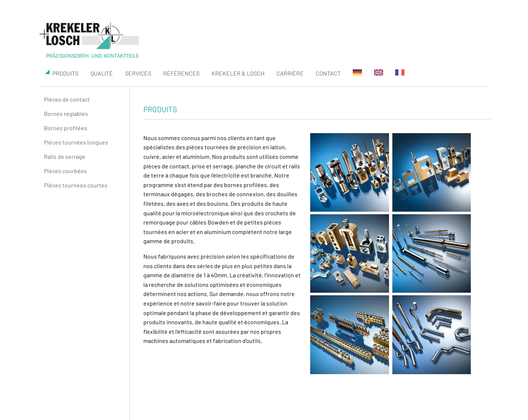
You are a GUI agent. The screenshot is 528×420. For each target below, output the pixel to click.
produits (62, 73)
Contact (328, 73)
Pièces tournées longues (76, 142)
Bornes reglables (66, 114)
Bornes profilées (66, 128)
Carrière (290, 73)
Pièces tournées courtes (76, 185)
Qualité (102, 73)
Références (181, 73)
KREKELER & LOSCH (238, 73)
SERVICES (138, 73)
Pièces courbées (65, 171)
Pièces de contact (67, 99)
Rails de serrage (65, 156)
